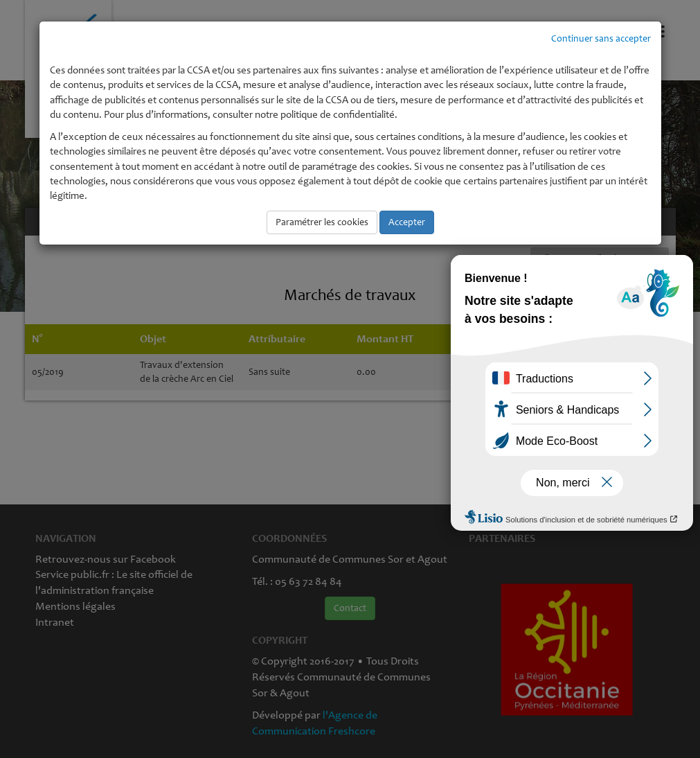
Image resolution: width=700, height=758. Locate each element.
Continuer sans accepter (601, 38)
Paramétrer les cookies (322, 222)
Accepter (407, 222)
